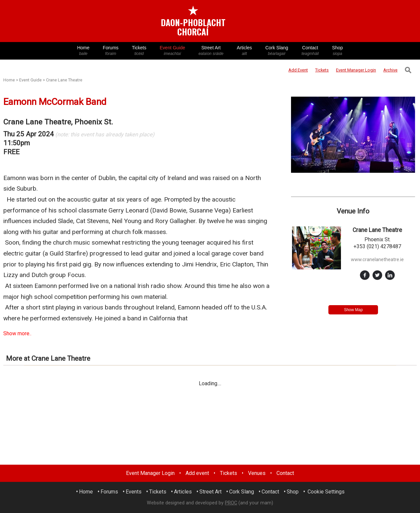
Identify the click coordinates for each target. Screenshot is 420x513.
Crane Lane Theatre (64, 80)
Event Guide (172, 51)
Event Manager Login (150, 473)
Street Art (211, 51)
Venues (257, 473)
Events (134, 492)
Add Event (298, 70)
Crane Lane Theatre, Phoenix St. (58, 122)
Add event (197, 473)
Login (356, 70)
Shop (337, 51)
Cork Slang (277, 51)
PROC (231, 503)
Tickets (139, 51)
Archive (390, 70)
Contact (310, 51)
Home (83, 51)
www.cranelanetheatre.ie (377, 260)
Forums (111, 51)
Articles (244, 51)
